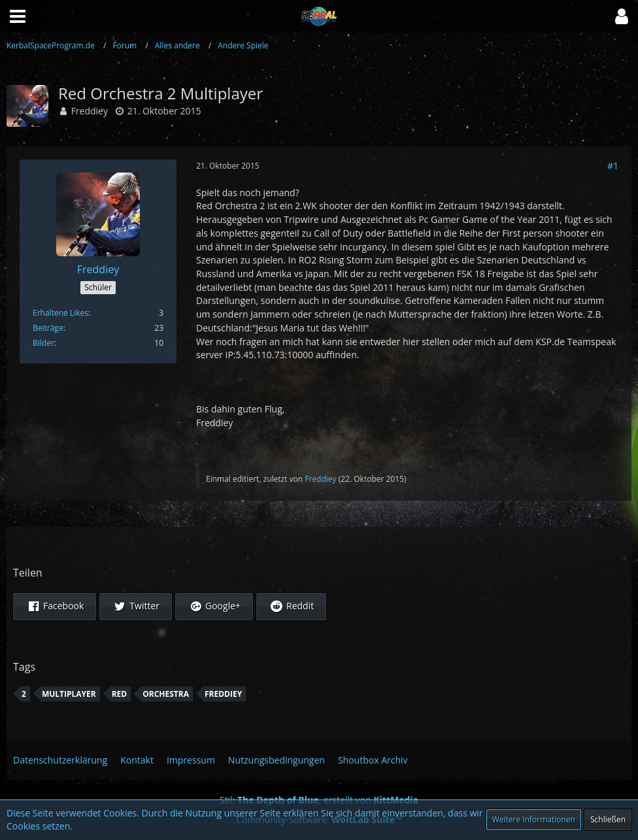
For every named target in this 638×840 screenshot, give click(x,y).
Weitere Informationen (534, 819)
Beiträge (48, 328)
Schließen (608, 819)
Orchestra (166, 694)
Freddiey (90, 111)
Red (120, 694)
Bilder (43, 343)
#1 (613, 166)
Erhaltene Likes (60, 313)
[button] (622, 16)
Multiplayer (69, 694)
